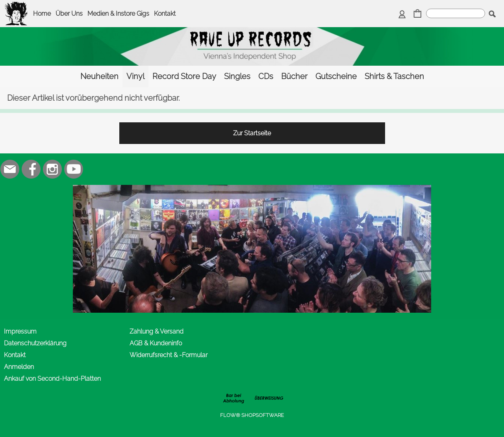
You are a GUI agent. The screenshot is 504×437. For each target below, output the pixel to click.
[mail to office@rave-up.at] (10, 169)
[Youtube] (74, 169)
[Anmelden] (402, 14)
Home (42, 14)
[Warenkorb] (418, 14)
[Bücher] (294, 77)
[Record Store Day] (184, 77)
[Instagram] (52, 169)
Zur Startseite (252, 133)
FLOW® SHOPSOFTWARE (252, 415)
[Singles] (237, 77)
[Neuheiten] (99, 77)
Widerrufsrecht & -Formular (169, 355)
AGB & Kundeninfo (156, 343)
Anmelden (19, 367)
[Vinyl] (135, 77)
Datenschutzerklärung (35, 343)
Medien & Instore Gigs (118, 14)
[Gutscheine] (336, 77)
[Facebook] (31, 169)
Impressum (20, 331)
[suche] (456, 13)
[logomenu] (17, 6)
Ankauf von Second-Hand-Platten (52, 379)
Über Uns (69, 14)
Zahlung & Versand (157, 331)
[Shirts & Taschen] (394, 77)
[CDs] (266, 77)
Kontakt (165, 14)
